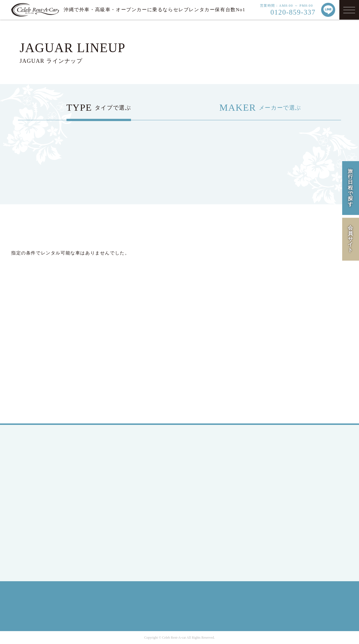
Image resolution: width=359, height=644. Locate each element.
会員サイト (351, 239)
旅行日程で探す (351, 188)
